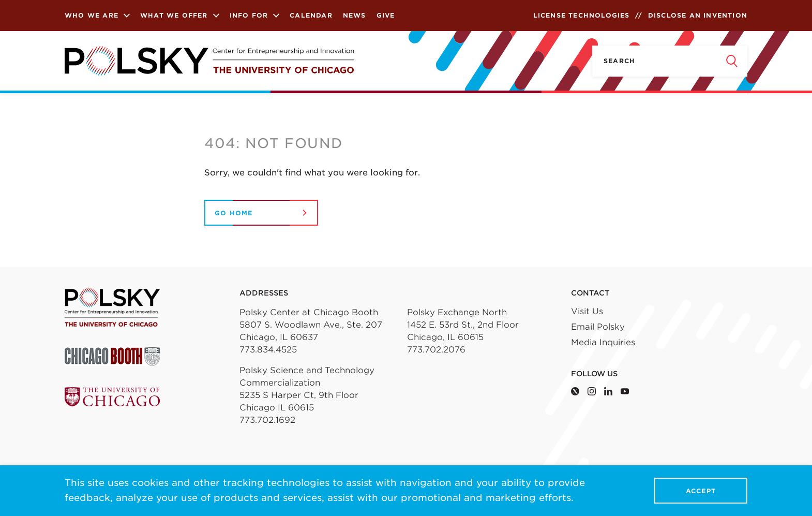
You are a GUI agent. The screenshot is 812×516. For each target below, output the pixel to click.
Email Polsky (598, 327)
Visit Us (587, 311)
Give (386, 15)
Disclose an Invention (698, 15)
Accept (701, 491)
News (355, 15)
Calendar (311, 15)
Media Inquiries (603, 342)
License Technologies (582, 15)
